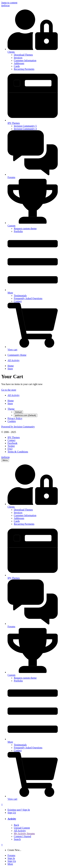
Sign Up (12, 813)
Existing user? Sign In (19, 810)
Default (18, 412)
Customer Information (25, 60)
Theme (11, 409)
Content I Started (22, 836)
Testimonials (20, 296)
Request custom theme (25, 228)
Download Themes (23, 55)
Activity (12, 819)
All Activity (20, 831)
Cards (17, 66)
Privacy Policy (15, 418)
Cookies (12, 421)
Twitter (11, 446)
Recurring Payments (24, 69)
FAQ (10, 449)
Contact (18, 301)
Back (16, 825)
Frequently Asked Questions (28, 298)
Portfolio (18, 231)
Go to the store (9, 390)
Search (17, 839)
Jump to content (9, 3)
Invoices (18, 58)
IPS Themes (14, 437)
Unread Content (22, 828)
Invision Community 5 (25, 126)
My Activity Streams (24, 834)
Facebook (12, 443)
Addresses (19, 63)
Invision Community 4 (25, 129)
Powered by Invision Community (18, 427)
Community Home (17, 355)
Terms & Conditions (18, 452)
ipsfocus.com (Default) (26, 415)
